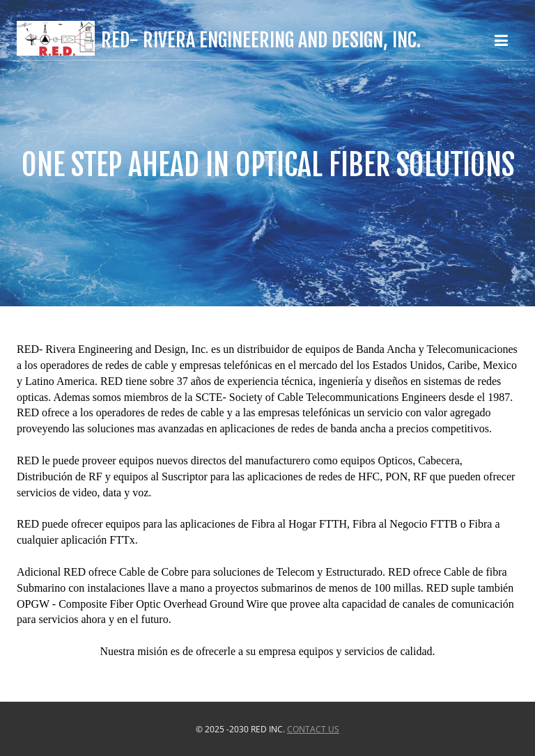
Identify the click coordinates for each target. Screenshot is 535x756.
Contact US (313, 729)
